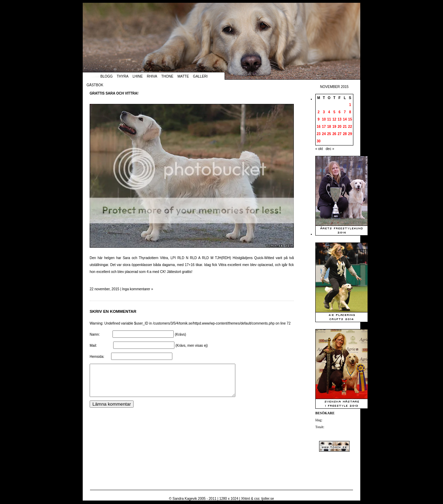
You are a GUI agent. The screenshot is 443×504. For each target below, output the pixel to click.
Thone (167, 76)
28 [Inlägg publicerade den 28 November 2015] (345, 134)
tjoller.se (268, 499)
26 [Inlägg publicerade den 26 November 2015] (334, 134)
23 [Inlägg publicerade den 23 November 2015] (319, 134)
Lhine (138, 76)
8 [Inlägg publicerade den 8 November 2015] (350, 112)
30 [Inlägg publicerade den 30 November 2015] (319, 141)
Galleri (200, 76)
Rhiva (152, 76)
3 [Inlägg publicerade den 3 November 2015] (324, 112)
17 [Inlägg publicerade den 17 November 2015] (324, 127)
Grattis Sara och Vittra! (114, 93)
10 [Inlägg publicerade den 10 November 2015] (324, 119)
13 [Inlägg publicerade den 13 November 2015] (340, 119)
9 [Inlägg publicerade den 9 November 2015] (319, 119)
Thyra (123, 76)
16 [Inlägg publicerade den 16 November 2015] (319, 127)
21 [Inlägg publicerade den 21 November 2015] (345, 127)
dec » (330, 149)
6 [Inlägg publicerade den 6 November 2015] (340, 112)
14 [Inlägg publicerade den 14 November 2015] (345, 119)
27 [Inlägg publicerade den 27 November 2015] (340, 134)
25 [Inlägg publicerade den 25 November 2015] (329, 134)
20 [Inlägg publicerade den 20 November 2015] (340, 127)
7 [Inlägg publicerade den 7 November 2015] (345, 112)
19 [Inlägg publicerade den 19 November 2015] (334, 127)
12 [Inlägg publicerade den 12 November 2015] (334, 119)
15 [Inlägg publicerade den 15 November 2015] (350, 119)
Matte (183, 76)
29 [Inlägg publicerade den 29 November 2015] (350, 134)
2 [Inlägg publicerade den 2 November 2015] (319, 112)
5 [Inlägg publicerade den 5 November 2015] (334, 112)
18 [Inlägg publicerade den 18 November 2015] (329, 127)
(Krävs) (180, 334)
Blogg (107, 76)
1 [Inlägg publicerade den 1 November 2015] (350, 105)
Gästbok (95, 85)
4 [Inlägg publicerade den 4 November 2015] (329, 112)
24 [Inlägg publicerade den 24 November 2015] (324, 134)
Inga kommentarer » (138, 289)
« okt (319, 149)
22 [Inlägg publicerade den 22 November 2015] (350, 127)
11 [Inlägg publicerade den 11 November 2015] (329, 119)
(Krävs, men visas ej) (192, 346)
